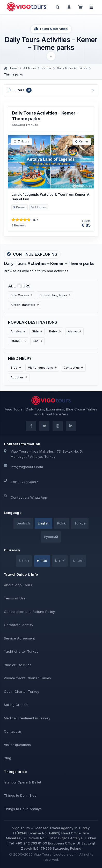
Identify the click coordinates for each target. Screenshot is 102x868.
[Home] (11, 68)
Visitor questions (17, 745)
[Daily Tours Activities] (72, 68)
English (44, 523)
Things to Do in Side (20, 795)
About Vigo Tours (18, 585)
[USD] (24, 561)
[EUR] (42, 561)
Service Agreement (19, 638)
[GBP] (78, 561)
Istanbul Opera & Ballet (23, 782)
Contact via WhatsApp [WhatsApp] (29, 497)
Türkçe (80, 523)
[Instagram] (58, 426)
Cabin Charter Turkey (21, 691)
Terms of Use (15, 598)
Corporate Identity (19, 625)
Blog (8, 758)
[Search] (58, 7)
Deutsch (23, 523)
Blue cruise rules (18, 665)
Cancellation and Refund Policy (29, 612)
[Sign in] (69, 7)
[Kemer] (46, 68)
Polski (62, 523)
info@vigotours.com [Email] (27, 467)
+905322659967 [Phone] (24, 482)
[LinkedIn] (71, 426)
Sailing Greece (16, 705)
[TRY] (60, 561)
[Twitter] (44, 426)
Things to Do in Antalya (23, 809)
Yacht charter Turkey (21, 651)
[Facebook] (31, 426)
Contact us (13, 731)
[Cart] (80, 7)
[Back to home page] (27, 7)
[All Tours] (30, 68)
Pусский (51, 537)
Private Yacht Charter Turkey (27, 678)
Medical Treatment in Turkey (27, 718)
